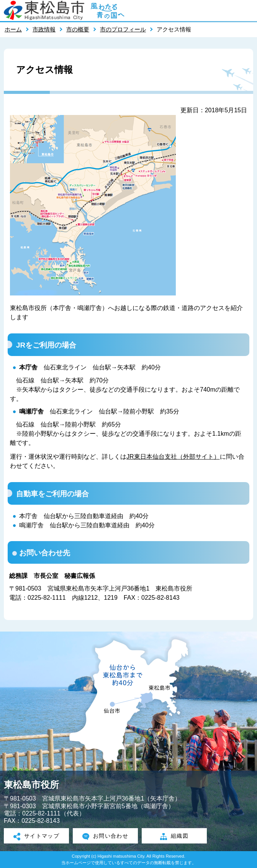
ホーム (13, 29)
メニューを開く (247, 10)
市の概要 (78, 29)
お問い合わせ (106, 837)
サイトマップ (37, 837)
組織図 (174, 837)
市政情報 (44, 29)
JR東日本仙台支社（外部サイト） (173, 457)
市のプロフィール (123, 29)
